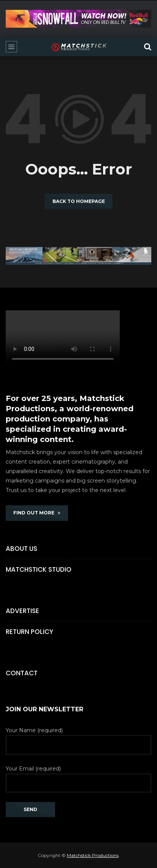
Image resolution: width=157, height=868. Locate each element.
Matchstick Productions (93, 855)
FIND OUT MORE (37, 513)
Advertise (22, 611)
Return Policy (29, 632)
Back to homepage (79, 201)
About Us (21, 549)
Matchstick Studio (39, 569)
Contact (22, 673)
